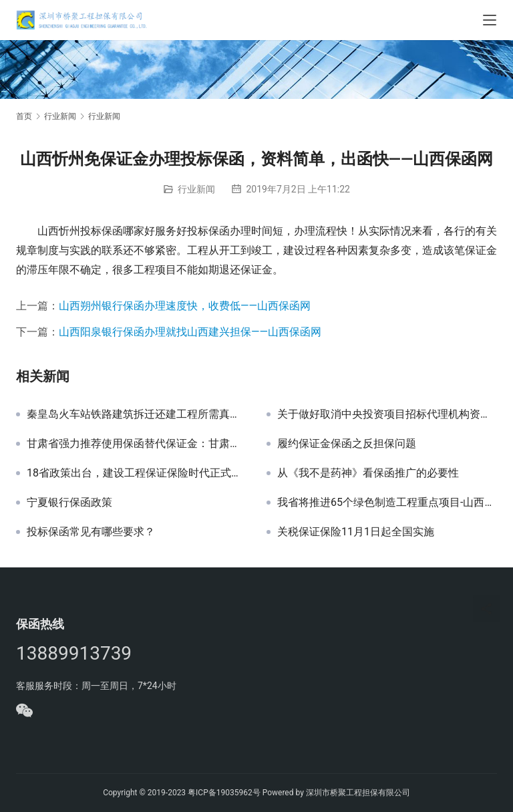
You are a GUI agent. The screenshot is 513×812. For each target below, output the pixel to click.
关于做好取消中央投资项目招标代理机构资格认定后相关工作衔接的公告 (387, 414)
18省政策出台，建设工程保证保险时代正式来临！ (137, 473)
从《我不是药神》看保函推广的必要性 (368, 473)
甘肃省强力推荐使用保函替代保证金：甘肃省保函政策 (137, 444)
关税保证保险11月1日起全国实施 (356, 532)
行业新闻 (196, 189)
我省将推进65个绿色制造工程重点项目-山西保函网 (387, 503)
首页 (24, 116)
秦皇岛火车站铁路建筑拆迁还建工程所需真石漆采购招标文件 (137, 414)
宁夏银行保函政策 (69, 503)
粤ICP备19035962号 (224, 793)
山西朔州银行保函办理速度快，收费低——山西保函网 (185, 306)
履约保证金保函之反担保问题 (347, 444)
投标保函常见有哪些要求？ (91, 532)
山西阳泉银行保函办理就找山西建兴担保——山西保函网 (190, 332)
